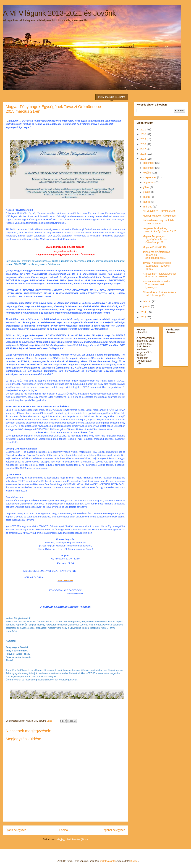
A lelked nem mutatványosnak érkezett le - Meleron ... (159, 275)
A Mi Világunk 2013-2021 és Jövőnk (59, 13)
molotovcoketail (108, 861)
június (147, 192)
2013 (144, 317)
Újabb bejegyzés (16, 830)
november (149, 168)
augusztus (149, 182)
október (148, 173)
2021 (144, 130)
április (147, 202)
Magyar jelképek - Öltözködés (159, 216)
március (148, 207)
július (146, 187)
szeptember (150, 177)
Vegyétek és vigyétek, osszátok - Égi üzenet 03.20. (160, 230)
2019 (144, 139)
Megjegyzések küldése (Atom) (72, 839)
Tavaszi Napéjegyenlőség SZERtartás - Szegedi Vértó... (157, 266)
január (147, 306)
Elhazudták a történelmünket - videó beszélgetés (159, 294)
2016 (144, 154)
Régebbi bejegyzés (113, 830)
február (148, 301)
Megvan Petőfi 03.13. (155, 247)
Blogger (134, 861)
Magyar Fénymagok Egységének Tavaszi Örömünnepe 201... (155, 239)
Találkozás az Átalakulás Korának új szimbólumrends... (156, 255)
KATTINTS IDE (65, 581)
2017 (144, 149)
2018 (144, 144)
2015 (144, 159)
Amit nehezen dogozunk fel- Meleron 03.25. (158, 222)
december (149, 163)
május (147, 197)
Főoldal (64, 830)
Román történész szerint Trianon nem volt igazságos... (156, 285)
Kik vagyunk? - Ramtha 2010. (159, 211)
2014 (144, 312)
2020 (144, 134)
